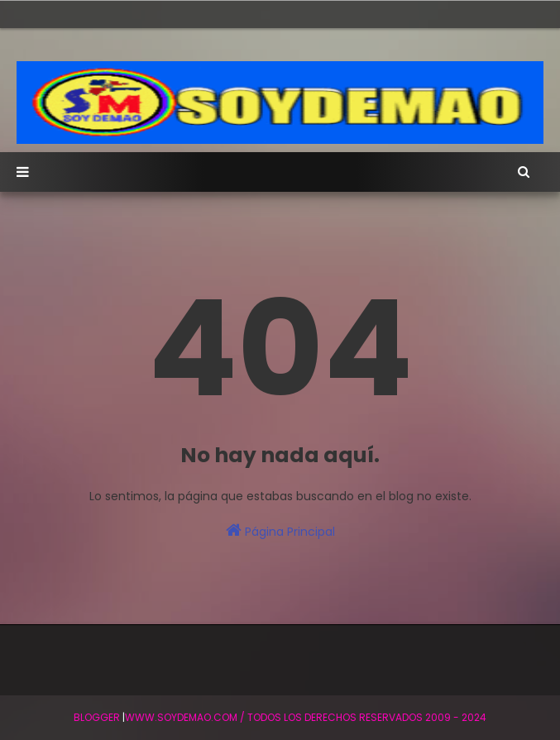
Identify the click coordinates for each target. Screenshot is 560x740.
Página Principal (280, 531)
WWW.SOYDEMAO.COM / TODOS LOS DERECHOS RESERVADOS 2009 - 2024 (306, 717)
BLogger (97, 717)
